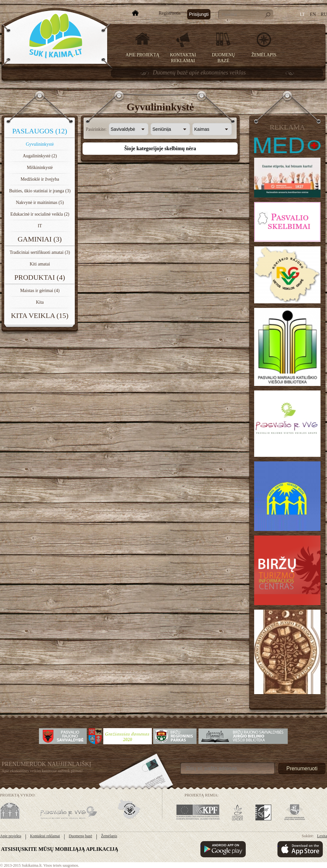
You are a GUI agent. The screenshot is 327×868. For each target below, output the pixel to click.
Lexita (322, 836)
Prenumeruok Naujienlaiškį (46, 764)
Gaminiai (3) (39, 239)
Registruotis (170, 13)
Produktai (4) (40, 277)
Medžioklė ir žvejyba (40, 179)
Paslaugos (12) (40, 131)
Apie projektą (143, 55)
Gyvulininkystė (40, 144)
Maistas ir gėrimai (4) (40, 291)
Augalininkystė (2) (40, 156)
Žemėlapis (264, 55)
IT (40, 226)
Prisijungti (199, 14)
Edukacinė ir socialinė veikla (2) (40, 214)
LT (302, 14)
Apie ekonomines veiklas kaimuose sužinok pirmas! (42, 771)
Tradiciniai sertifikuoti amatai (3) (40, 252)
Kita (40, 302)
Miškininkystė (40, 168)
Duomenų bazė (80, 836)
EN (313, 14)
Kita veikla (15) (40, 316)
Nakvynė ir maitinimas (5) (40, 203)
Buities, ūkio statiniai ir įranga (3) (40, 191)
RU (324, 14)
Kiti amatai (40, 264)
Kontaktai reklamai (45, 836)
